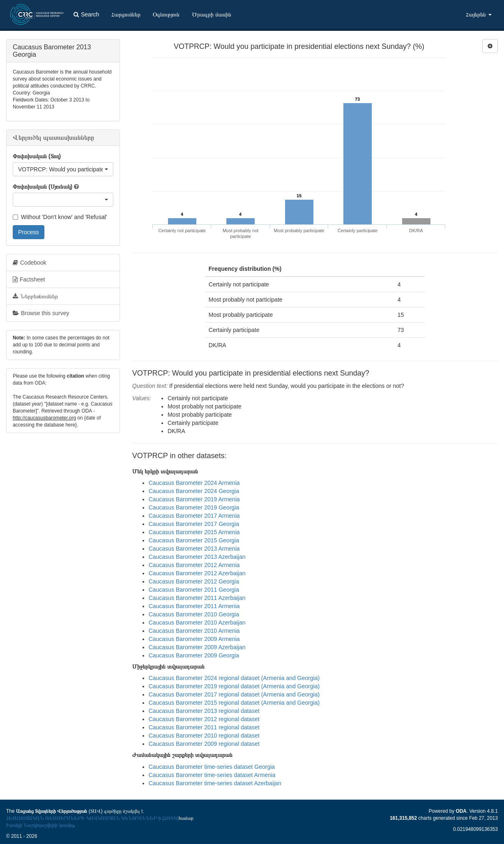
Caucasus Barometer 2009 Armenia (194, 639)
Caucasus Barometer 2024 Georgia (194, 491)
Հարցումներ (126, 14)
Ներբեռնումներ (35, 296)
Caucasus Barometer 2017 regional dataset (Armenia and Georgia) (234, 694)
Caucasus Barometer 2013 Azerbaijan (197, 557)
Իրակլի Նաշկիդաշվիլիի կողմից (40, 825)
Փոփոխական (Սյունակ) (43, 187)
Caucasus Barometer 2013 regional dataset (204, 711)
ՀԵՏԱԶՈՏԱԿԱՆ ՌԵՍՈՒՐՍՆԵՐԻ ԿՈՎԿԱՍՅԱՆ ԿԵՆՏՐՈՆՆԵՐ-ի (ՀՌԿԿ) (92, 818)
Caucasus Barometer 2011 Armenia (194, 606)
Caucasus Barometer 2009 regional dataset (204, 744)
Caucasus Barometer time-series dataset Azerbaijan (215, 783)
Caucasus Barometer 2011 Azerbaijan (197, 598)
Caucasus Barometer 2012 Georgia (194, 581)
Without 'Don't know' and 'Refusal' (60, 217)
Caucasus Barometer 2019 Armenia (194, 499)
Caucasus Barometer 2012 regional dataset (204, 719)
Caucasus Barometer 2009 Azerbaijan (197, 647)
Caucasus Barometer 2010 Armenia (194, 631)
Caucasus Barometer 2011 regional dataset (204, 727)
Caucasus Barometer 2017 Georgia (194, 524)
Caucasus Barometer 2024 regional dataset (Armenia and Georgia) (234, 678)
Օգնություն (166, 14)
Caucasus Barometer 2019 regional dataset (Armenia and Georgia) (234, 686)
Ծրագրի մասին (212, 14)
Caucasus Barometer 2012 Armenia (194, 565)
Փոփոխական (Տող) (37, 156)
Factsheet (29, 279)
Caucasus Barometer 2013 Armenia (194, 549)
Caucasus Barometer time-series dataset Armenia (212, 775)
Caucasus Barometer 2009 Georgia (194, 655)
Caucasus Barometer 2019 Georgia (194, 507)
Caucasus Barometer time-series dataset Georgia (212, 767)
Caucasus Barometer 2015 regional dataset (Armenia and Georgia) (234, 703)
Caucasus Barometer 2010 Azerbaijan (197, 623)
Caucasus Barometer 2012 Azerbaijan (197, 573)
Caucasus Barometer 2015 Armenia (194, 532)
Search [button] (86, 14)
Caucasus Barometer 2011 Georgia (194, 590)
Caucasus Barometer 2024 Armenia (194, 483)
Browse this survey (41, 313)
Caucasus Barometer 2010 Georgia (194, 614)
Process (29, 232)
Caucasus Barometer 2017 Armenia (194, 516)
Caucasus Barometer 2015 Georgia (194, 540)
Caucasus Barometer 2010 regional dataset (204, 736)
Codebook (30, 263)
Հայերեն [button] (479, 14)
